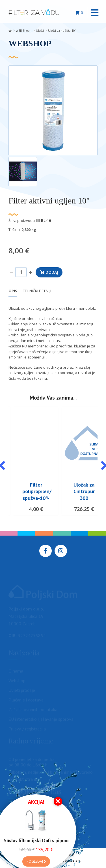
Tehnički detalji (37, 291)
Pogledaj (36, 861)
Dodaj (49, 272)
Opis (13, 291)
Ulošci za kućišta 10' (62, 31)
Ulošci (40, 31)
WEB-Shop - (24, 31)
